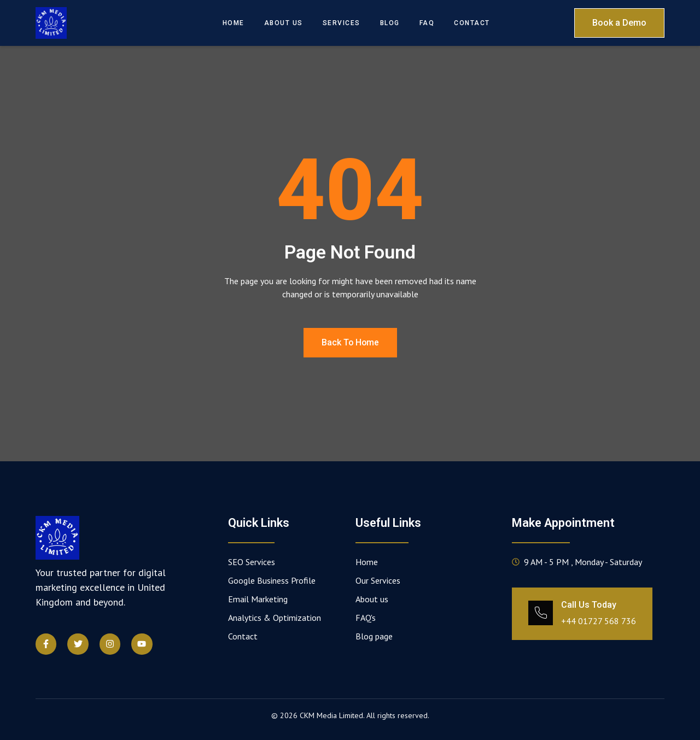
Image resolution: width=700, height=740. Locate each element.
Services (342, 23)
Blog (390, 23)
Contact (472, 23)
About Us (284, 23)
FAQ (427, 23)
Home (234, 23)
